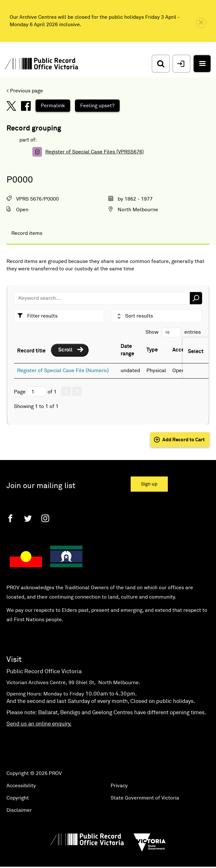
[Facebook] (10, 518)
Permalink (53, 106)
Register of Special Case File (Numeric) (63, 371)
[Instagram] (45, 518)
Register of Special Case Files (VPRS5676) (95, 152)
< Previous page (25, 91)
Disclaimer (19, 810)
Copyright (18, 798)
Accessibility (21, 786)
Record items (27, 233)
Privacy (119, 786)
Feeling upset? (97, 106)
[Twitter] (28, 518)
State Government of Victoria (145, 798)
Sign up (149, 484)
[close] (201, 23)
